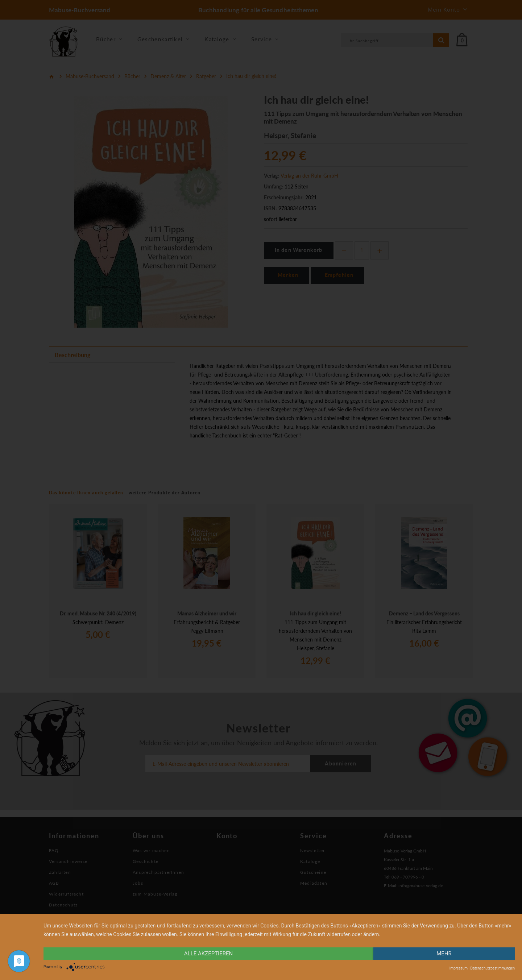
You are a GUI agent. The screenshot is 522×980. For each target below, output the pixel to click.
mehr (444, 954)
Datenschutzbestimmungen (492, 968)
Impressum (459, 968)
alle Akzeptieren (208, 954)
